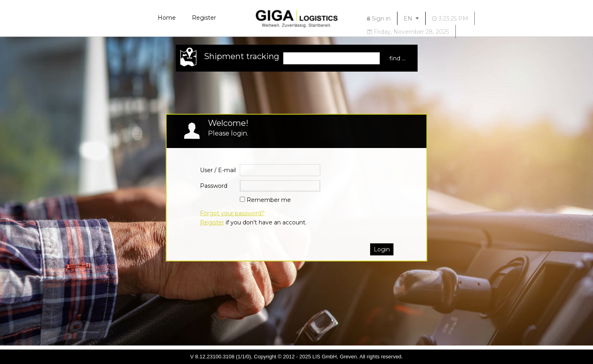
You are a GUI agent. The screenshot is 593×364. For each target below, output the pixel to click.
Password (214, 186)
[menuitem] (379, 18)
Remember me (269, 200)
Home (167, 18)
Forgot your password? (232, 213)
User (206, 170)
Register (204, 18)
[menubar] (450, 25)
